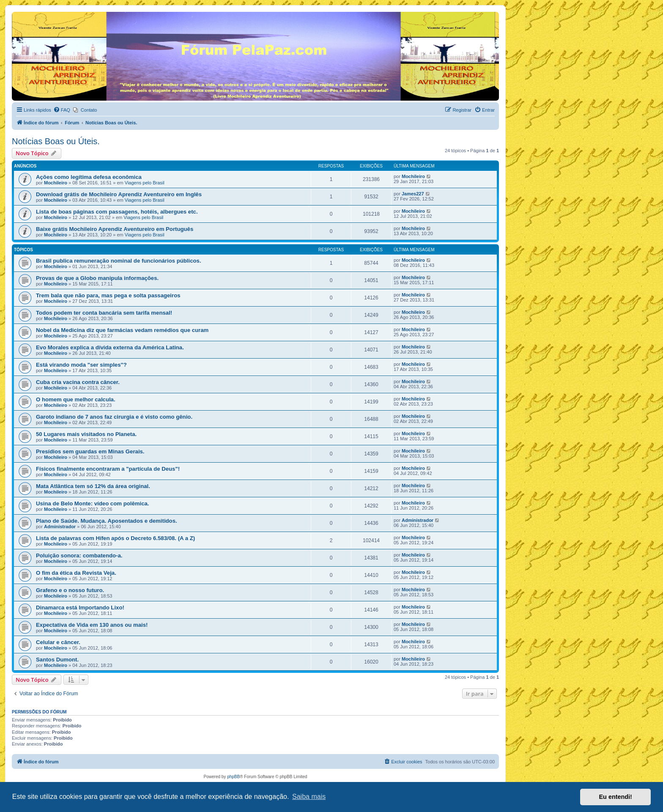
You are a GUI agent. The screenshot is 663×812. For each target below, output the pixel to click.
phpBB (233, 777)
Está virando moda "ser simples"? (81, 365)
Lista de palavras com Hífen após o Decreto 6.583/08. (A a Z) (115, 538)
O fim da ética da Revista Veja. (76, 573)
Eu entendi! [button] (616, 797)
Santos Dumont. (57, 660)
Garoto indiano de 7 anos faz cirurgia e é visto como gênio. (114, 417)
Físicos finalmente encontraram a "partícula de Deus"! (108, 469)
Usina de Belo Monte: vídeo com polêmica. (92, 503)
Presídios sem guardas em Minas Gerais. (90, 451)
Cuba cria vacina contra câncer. (78, 382)
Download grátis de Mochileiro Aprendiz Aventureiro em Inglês (119, 194)
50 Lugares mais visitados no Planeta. (86, 434)
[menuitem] (62, 110)
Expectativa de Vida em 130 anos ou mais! (92, 625)
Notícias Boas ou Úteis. (56, 141)
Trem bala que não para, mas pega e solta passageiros (108, 295)
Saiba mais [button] (309, 797)
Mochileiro (56, 183)
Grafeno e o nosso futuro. (70, 590)
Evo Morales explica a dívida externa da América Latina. (110, 347)
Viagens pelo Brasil (145, 183)
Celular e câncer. (58, 642)
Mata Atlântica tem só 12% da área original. (93, 486)
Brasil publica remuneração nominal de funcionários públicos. (119, 261)
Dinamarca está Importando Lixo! (80, 608)
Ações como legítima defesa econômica (89, 177)
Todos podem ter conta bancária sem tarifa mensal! (104, 313)
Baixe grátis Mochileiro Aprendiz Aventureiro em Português (115, 229)
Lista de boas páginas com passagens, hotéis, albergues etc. (117, 212)
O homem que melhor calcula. (76, 399)
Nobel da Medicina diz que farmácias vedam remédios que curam (122, 330)
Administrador (60, 527)
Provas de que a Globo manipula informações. (97, 278)
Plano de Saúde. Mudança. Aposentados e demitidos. (107, 521)
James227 (413, 194)
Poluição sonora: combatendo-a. (79, 556)
